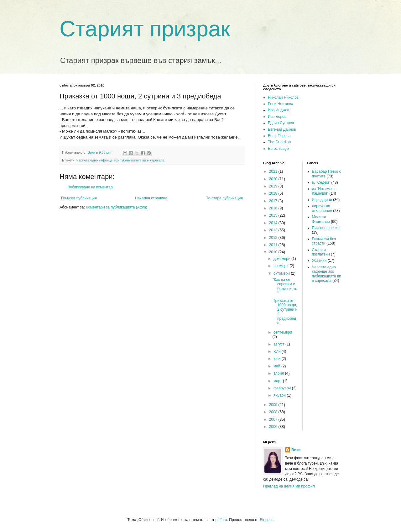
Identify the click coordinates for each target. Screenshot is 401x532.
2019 (274, 186)
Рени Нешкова (281, 104)
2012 (274, 238)
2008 (274, 412)
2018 (274, 193)
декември (282, 259)
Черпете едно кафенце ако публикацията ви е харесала (120, 160)
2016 (274, 208)
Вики (296, 450)
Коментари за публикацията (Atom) (117, 207)
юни (278, 359)
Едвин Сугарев (281, 123)
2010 (274, 252)
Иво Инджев (279, 110)
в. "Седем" (321, 182)
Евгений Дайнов (282, 129)
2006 (274, 427)
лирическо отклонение (322, 208)
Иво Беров (277, 117)
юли (278, 351)
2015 (274, 215)
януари (280, 395)
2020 (274, 179)
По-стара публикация (224, 198)
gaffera (221, 520)
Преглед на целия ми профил (289, 486)
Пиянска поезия (326, 228)
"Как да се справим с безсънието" (285, 286)
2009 (274, 405)
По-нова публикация (79, 198)
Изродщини (322, 200)
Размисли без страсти (324, 241)
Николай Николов (283, 97)
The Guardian (279, 142)
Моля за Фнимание (321, 219)
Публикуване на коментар (90, 187)
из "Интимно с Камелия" (324, 191)
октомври (282, 273)
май (277, 366)
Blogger (266, 520)
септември (283, 332)
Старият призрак (145, 29)
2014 (274, 223)
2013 (274, 230)
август (279, 344)
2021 (274, 171)
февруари (283, 388)
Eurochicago (278, 149)
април (279, 373)
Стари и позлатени (321, 252)
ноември (281, 266)
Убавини (319, 261)
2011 (274, 245)
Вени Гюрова (279, 136)
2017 (274, 201)
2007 (274, 419)
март (278, 381)
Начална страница (151, 198)
